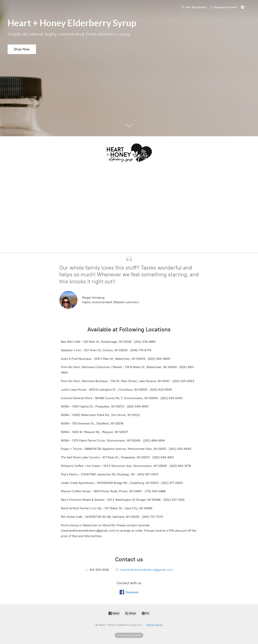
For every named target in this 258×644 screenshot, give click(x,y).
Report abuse (155, 625)
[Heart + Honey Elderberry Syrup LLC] (129, 154)
